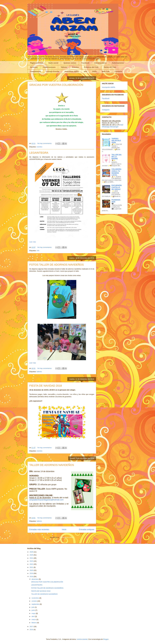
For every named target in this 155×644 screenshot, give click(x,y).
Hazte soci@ (53, 63)
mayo (34, 613)
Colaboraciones (49, 67)
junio (33, 610)
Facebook (85, 63)
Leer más (33, 242)
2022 (32, 564)
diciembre (35, 579)
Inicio (64, 529)
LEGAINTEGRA (39, 153)
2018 (32, 577)
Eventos (75, 67)
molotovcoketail (82, 639)
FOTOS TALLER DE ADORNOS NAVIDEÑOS (56, 265)
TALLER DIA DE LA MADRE (116, 157)
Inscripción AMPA (109, 87)
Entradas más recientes (39, 529)
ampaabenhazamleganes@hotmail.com (46, 500)
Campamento (35, 71)
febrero (34, 623)
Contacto (118, 71)
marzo (34, 619)
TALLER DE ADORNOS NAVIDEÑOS (52, 465)
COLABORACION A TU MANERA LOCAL (116, 172)
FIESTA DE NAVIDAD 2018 (46, 386)
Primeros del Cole (91, 67)
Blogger (106, 639)
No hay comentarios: (45, 143)
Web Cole (106, 71)
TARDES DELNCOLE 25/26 (116, 141)
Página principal (37, 63)
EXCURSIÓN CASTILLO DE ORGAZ (117, 187)
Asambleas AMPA (72, 71)
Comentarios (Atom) (67, 537)
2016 (32, 630)
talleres (39, 372)
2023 (32, 561)
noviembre (35, 598)
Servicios (34, 67)
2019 (32, 573)
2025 (32, 555)
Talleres (64, 67)
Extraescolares (101, 63)
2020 (32, 570)
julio (33, 607)
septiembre (36, 604)
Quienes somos (70, 63)
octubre (34, 601)
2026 (32, 552)
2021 (32, 567)
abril (33, 616)
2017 (32, 626)
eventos (39, 147)
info (38, 251)
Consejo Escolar (53, 71)
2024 (32, 558)
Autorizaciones (118, 63)
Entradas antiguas (87, 529)
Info (85, 71)
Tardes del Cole (110, 67)
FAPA (94, 71)
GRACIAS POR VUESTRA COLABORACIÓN (56, 85)
